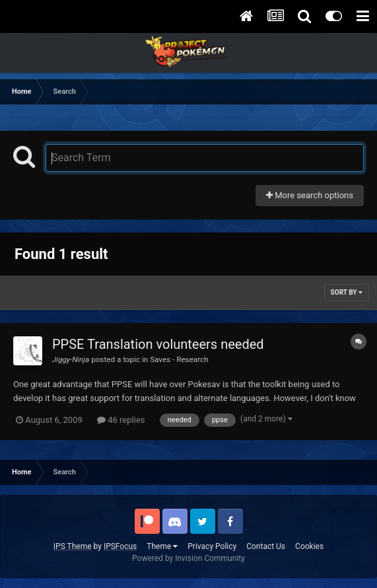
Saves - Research (179, 359)
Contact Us (266, 546)
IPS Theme (73, 546)
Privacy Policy (212, 546)
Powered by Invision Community (188, 558)
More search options (310, 195)
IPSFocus (120, 546)
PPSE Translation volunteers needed (158, 344)
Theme (162, 546)
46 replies (121, 420)
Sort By (347, 292)
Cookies (309, 546)
